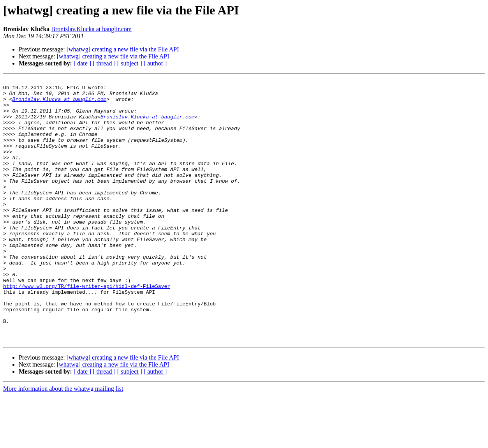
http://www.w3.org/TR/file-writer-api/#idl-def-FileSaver (87, 328)
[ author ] (155, 63)
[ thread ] (104, 63)
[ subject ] (130, 63)
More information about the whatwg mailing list (63, 441)
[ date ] (82, 63)
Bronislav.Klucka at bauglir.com (91, 29)
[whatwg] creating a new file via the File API (123, 49)
